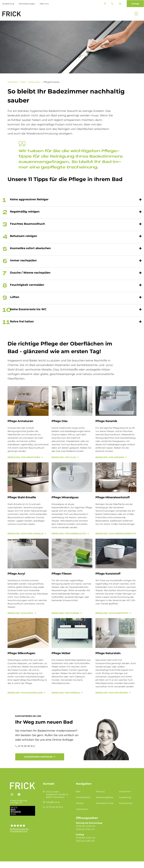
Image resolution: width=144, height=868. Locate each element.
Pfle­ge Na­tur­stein (108, 653)
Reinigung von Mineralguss (69, 534)
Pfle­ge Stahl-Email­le (22, 497)
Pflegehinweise (51, 82)
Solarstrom (125, 791)
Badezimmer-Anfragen (38, 757)
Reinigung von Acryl (20, 613)
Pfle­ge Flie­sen (62, 574)
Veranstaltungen (27, 4)
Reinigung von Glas (64, 457)
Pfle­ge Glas (60, 421)
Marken (80, 803)
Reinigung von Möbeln (66, 693)
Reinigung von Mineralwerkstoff (116, 534)
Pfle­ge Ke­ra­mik (106, 421)
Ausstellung (8, 4)
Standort (105, 4)
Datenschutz (126, 803)
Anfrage (135, 4)
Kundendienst (83, 797)
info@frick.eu (120, 4)
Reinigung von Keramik (110, 457)
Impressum (82, 809)
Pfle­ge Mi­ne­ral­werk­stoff (113, 497)
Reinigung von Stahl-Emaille (25, 534)
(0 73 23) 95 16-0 (112, 4)
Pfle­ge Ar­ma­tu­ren (20, 421)
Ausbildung (125, 797)
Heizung (100, 791)
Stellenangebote (105, 797)
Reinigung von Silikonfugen (25, 693)
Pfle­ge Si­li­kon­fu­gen (21, 653)
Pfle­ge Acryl (16, 574)
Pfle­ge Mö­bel (61, 653)
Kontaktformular (105, 803)
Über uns (44, 4)
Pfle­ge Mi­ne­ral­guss (65, 497)
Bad (23, 82)
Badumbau (34, 82)
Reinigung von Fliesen (65, 613)
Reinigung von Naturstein (112, 693)
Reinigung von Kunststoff (112, 613)
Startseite (13, 82)
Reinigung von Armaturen (24, 457)
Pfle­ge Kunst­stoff (108, 574)
